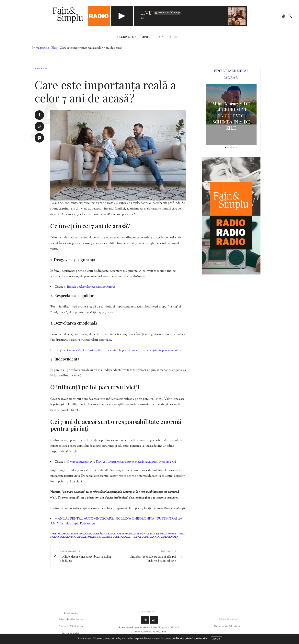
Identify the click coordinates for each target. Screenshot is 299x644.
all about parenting (71, 534)
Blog (54, 48)
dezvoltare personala (121, 534)
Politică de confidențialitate (228, 626)
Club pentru (126, 37)
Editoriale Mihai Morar (71, 620)
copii (88, 534)
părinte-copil (111, 537)
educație (143, 534)
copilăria (99, 534)
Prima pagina (71, 613)
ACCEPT (216, 639)
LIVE (146, 13)
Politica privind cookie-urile (191, 639)
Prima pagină (40, 48)
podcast (126, 537)
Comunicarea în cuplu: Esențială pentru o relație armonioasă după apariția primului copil (121, 462)
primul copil (141, 537)
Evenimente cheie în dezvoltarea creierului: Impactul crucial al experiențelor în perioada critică (124, 350)
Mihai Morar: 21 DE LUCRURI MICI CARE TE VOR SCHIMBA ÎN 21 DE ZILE (231, 116)
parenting (94, 537)
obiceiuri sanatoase (73, 537)
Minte (146, 37)
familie (172, 534)
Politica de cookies (228, 620)
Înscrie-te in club (71, 633)
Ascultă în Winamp (167, 13)
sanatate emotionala (164, 537)
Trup (159, 37)
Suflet (174, 37)
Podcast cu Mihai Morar (71, 626)
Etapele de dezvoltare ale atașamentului (91, 287)
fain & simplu (158, 534)
